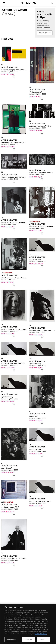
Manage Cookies (11, 640)
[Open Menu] (5, 3)
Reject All (43, 640)
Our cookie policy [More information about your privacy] (41, 634)
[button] (14, 62)
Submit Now (45, 33)
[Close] (53, 607)
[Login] (52, 3)
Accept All (29, 640)
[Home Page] (28, 3)
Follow (9, 14)
